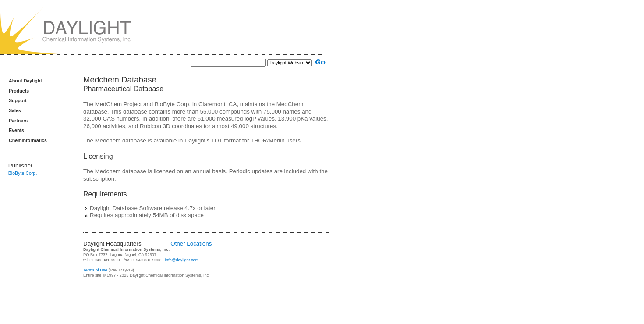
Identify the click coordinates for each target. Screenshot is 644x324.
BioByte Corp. (23, 173)
